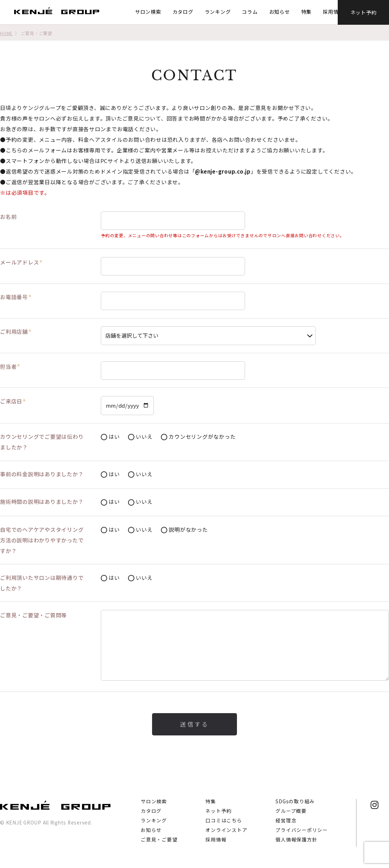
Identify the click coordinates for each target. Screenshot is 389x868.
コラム (249, 12)
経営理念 (286, 820)
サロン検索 (147, 12)
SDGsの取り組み (295, 801)
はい (110, 437)
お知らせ (278, 12)
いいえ (140, 437)
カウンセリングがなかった (198, 437)
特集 (305, 12)
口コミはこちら (224, 820)
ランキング (216, 12)
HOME (6, 33)
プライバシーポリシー (302, 830)
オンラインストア (226, 830)
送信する (194, 724)
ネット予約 (364, 12)
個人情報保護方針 (296, 839)
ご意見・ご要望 (159, 839)
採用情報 (332, 12)
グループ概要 (291, 811)
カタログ (182, 12)
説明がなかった (184, 530)
